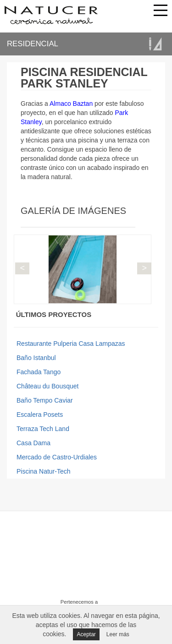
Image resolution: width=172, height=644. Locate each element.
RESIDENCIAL (33, 44)
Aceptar (86, 634)
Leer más (118, 634)
